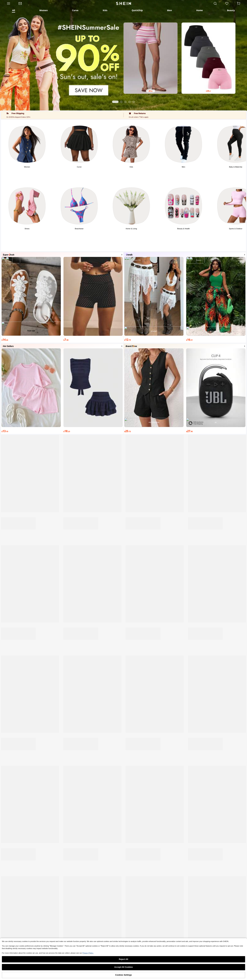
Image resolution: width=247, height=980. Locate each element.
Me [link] (222, 976)
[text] (151, 91)
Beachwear (79, 229)
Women (27, 167)
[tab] (14, 10)
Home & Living (131, 229)
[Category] (7, 3)
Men (183, 167)
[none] (25, 975)
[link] (22, 3)
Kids (131, 167)
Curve (79, 167)
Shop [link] (25, 976)
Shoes (27, 229)
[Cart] (240, 3)
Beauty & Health (184, 229)
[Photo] (27, 144)
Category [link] (74, 976)
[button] (238, 3)
